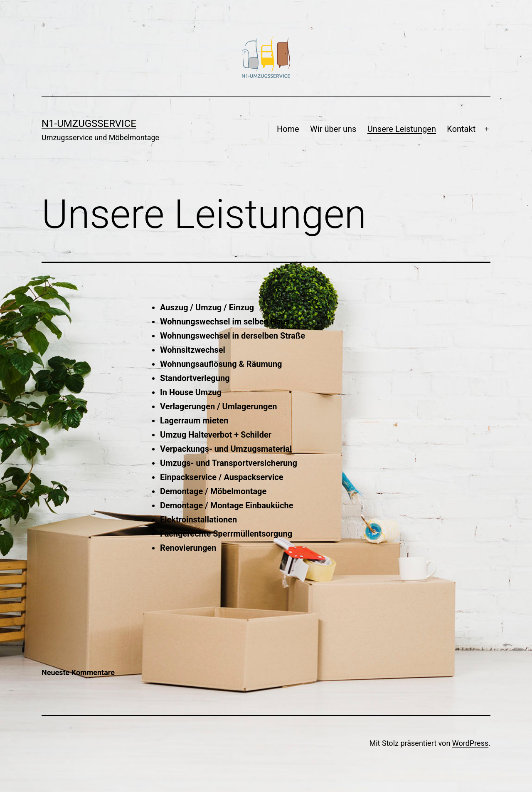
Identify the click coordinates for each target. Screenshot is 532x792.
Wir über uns (333, 129)
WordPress (470, 743)
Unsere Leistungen (402, 129)
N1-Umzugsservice (89, 124)
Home (288, 129)
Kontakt (461, 129)
